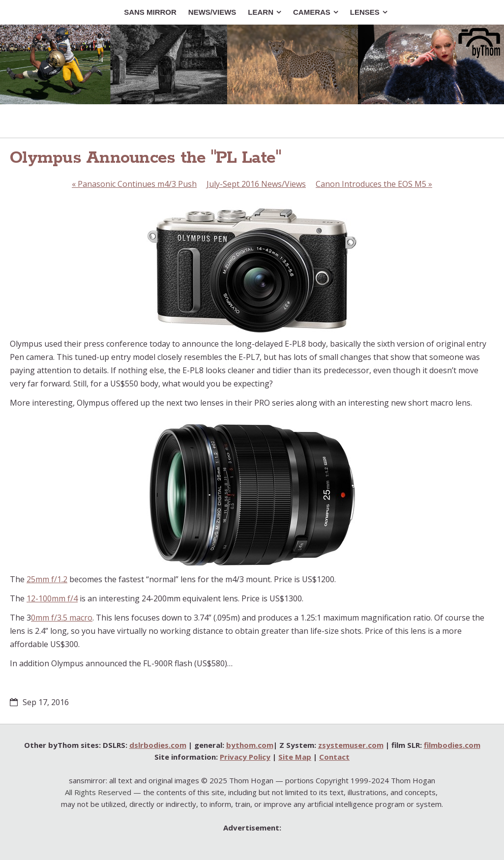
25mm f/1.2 (47, 579)
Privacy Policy (245, 757)
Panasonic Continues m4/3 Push (134, 184)
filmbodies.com (452, 745)
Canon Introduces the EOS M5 (374, 184)
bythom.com (250, 745)
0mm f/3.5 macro (62, 618)
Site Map (295, 757)
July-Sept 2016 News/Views (256, 184)
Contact (334, 757)
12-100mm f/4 (52, 598)
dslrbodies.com (158, 745)
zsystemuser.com (351, 745)
